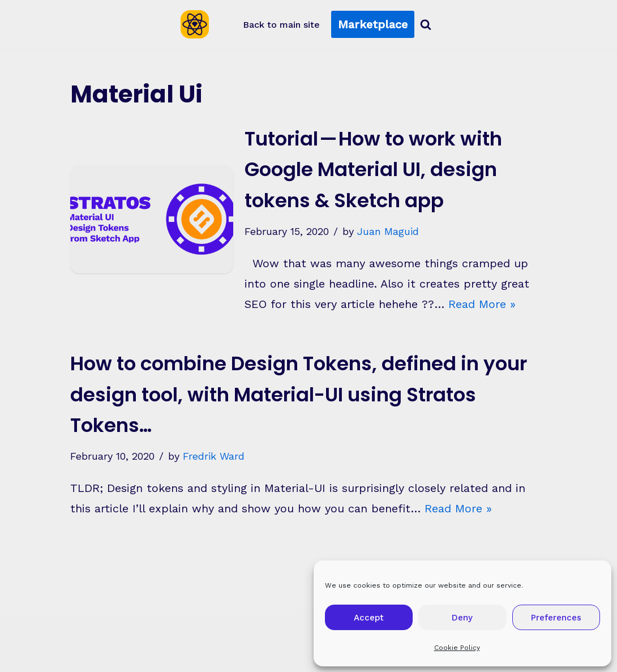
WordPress (176, 655)
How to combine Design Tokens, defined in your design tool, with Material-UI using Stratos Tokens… (299, 394)
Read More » (482, 304)
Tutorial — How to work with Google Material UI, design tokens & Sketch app (373, 170)
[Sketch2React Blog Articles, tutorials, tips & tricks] (198, 24)
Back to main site (281, 25)
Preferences (556, 618)
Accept (369, 618)
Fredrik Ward (214, 456)
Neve (56, 655)
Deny (462, 618)
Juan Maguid (388, 231)
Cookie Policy (457, 648)
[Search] (426, 24)
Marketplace (373, 24)
